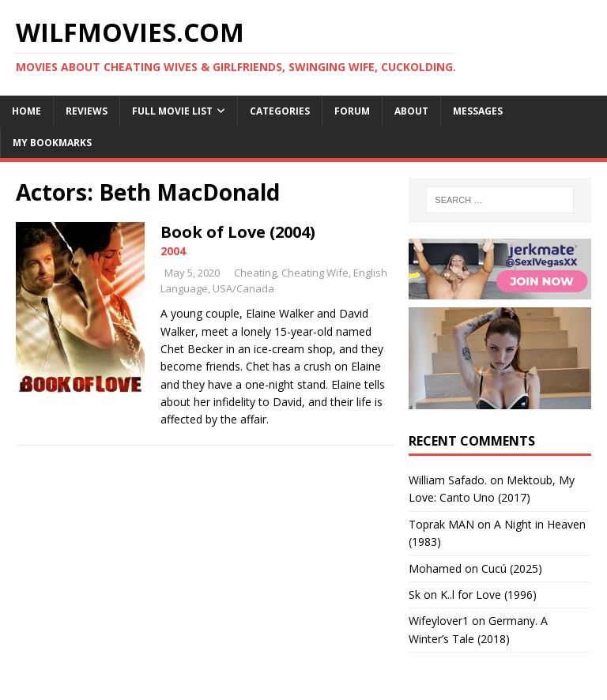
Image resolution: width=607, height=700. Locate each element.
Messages (478, 111)
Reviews (87, 111)
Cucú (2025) (512, 568)
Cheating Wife (315, 273)
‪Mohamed (435, 568)
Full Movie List (172, 111)
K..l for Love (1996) (488, 595)
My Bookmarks (52, 143)
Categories (280, 111)
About (411, 111)
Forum (352, 111)
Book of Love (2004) (238, 232)
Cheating (255, 273)
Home (26, 111)
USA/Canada (243, 288)
